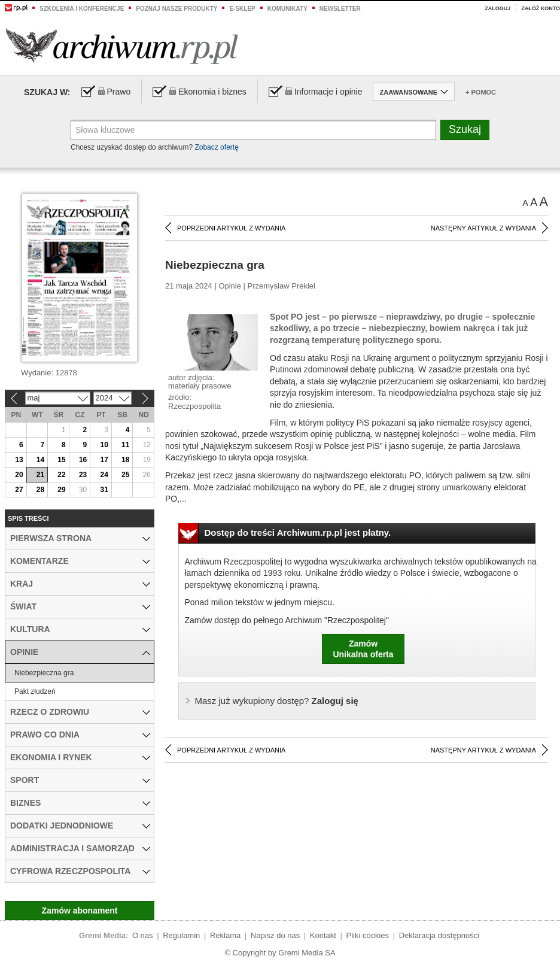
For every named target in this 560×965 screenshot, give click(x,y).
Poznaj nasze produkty (176, 9)
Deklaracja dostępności (439, 935)
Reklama (225, 935)
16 (83, 460)
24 (104, 475)
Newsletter (340, 9)
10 (104, 445)
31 (104, 490)
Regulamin (181, 935)
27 (19, 490)
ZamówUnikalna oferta (363, 649)
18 (125, 460)
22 (61, 475)
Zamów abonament (80, 911)
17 (104, 460)
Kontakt (323, 935)
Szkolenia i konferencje (82, 9)
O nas (143, 935)
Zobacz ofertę (216, 147)
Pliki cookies (368, 935)
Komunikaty (287, 9)
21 (40, 475)
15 (61, 460)
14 (40, 460)
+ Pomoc (481, 92)
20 (19, 475)
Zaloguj (497, 8)
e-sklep (242, 9)
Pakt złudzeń (35, 691)
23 (83, 475)
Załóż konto (541, 8)
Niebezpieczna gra (44, 673)
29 (61, 490)
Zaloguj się (277, 701)
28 (40, 490)
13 (19, 460)
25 (125, 475)
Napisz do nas (275, 935)
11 (125, 445)
